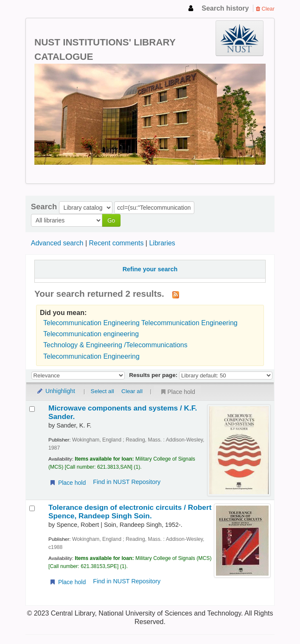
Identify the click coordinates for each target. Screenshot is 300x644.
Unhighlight (56, 391)
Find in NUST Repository (127, 482)
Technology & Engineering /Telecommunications (115, 345)
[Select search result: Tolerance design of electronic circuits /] (32, 508)
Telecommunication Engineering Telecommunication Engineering (140, 323)
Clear (265, 9)
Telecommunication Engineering (91, 356)
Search (44, 207)
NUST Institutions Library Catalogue (47, 8)
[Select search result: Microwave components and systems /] (32, 409)
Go (111, 220)
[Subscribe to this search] (176, 294)
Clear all (132, 391)
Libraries (162, 243)
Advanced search (57, 243)
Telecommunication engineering (91, 334)
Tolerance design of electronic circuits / (130, 512)
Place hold (177, 392)
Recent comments (116, 243)
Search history (225, 8)
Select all (102, 391)
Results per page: (154, 375)
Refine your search (150, 269)
